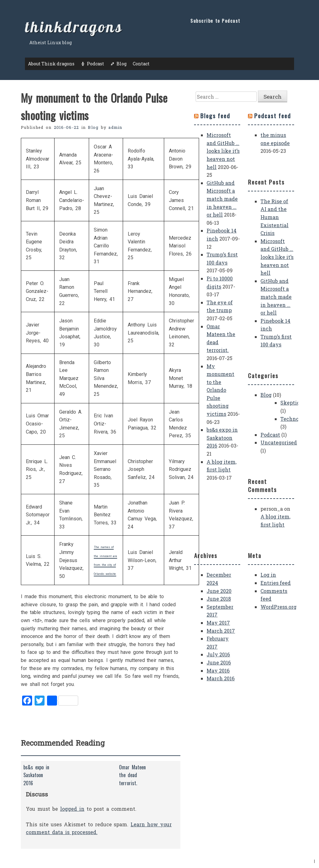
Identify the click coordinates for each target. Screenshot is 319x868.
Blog (121, 64)
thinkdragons (74, 27)
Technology (295, 419)
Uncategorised (279, 442)
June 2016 (219, 662)
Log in (268, 575)
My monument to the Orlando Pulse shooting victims (220, 390)
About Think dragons (51, 64)
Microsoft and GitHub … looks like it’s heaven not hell (223, 151)
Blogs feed (215, 116)
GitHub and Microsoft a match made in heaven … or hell (222, 199)
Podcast (95, 64)
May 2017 (218, 623)
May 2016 (218, 671)
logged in (72, 809)
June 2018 (219, 599)
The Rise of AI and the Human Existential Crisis (274, 217)
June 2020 (219, 591)
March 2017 (221, 631)
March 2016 (221, 678)
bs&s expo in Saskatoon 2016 (222, 438)
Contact (141, 64)
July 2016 (218, 654)
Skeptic (290, 403)
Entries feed (276, 583)
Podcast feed (272, 116)
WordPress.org (279, 607)
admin (115, 127)
